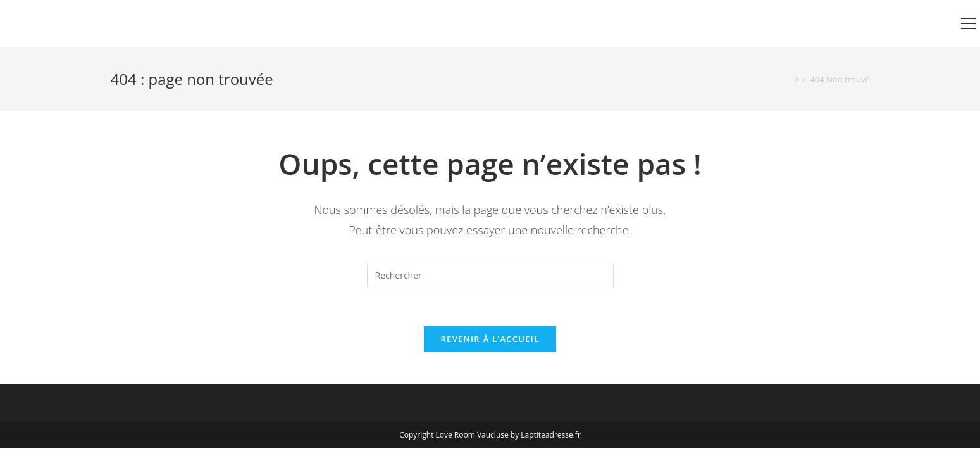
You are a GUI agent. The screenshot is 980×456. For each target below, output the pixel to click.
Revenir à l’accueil (490, 339)
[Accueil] (796, 79)
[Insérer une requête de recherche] (490, 275)
